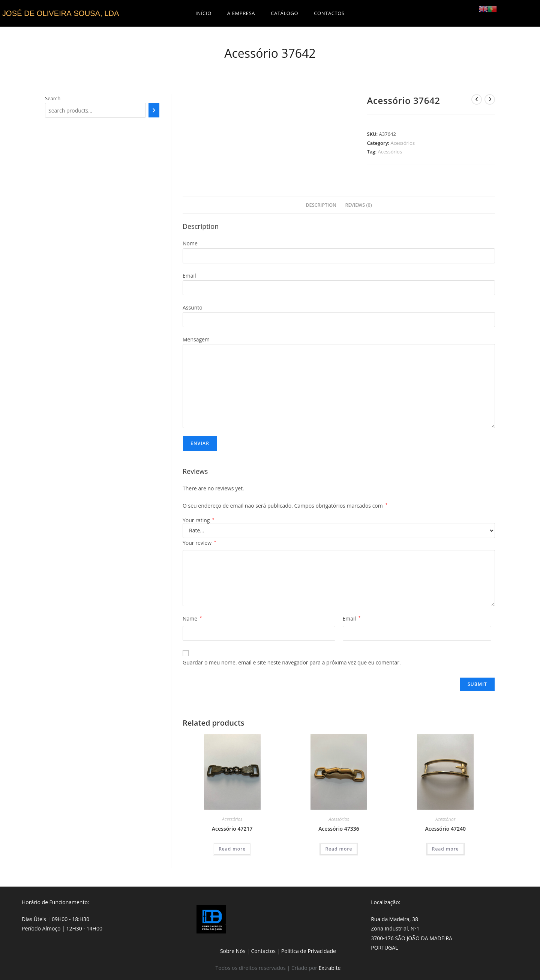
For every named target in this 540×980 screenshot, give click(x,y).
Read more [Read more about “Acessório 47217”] (232, 849)
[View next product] (490, 99)
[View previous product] (477, 99)
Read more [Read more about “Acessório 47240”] (445, 849)
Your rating (199, 520)
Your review (199, 543)
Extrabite (330, 968)
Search (53, 98)
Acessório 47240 (445, 829)
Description (321, 205)
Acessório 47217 (232, 829)
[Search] (154, 110)
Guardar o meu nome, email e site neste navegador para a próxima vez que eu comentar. (292, 662)
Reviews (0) (359, 205)
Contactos (263, 951)
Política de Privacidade (309, 951)
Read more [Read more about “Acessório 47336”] (339, 849)
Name (192, 619)
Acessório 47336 (339, 829)
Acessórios (403, 143)
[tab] (321, 205)
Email (352, 619)
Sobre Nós (233, 951)
